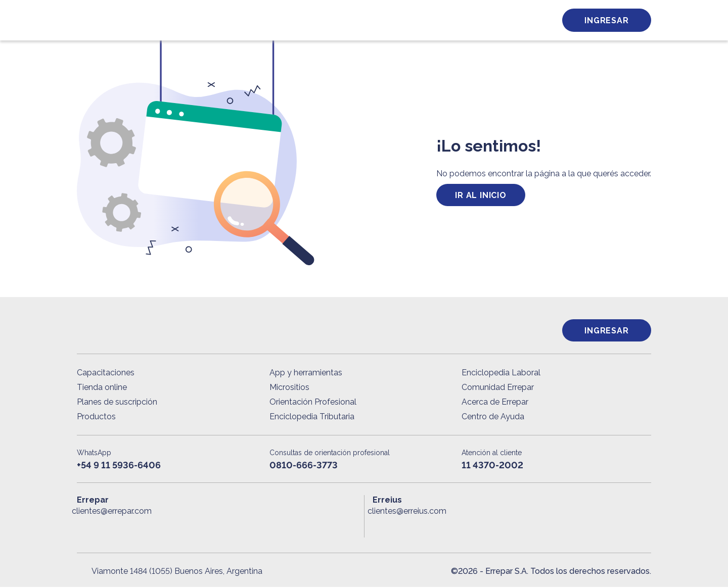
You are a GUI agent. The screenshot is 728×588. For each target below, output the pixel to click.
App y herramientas (306, 374)
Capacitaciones (106, 374)
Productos (96, 418)
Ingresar (606, 20)
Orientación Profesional (313, 403)
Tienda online (102, 388)
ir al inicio (481, 195)
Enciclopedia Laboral (501, 374)
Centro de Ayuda (493, 418)
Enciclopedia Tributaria (312, 418)
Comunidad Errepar (498, 388)
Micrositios (289, 388)
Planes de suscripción (117, 403)
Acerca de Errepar (495, 403)
